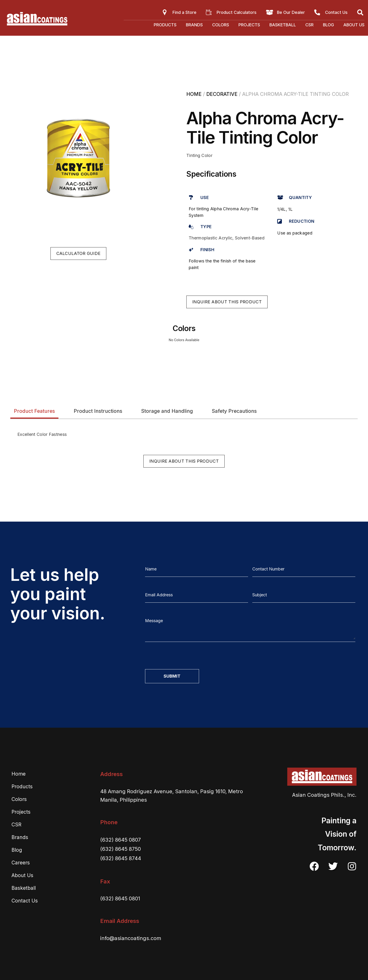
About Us (354, 25)
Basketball (283, 25)
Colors (221, 25)
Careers (21, 863)
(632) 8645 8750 (121, 849)
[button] (79, 254)
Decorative (222, 94)
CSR (309, 25)
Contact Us (25, 901)
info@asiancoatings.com (131, 938)
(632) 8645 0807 (121, 840)
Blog (328, 25)
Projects (249, 25)
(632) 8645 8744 (121, 858)
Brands (194, 25)
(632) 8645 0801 (120, 898)
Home (194, 94)
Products (165, 25)
